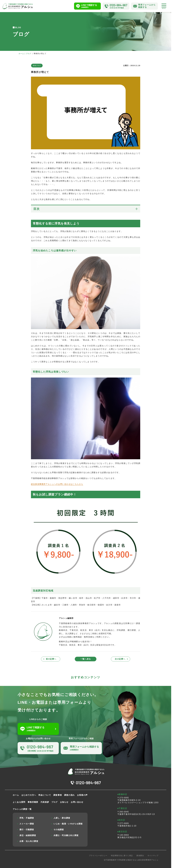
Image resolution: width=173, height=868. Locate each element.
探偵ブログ (37, 66)
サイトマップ (153, 856)
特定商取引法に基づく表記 (122, 856)
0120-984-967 (88, 783)
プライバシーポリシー (98, 856)
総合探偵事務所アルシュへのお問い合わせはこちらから (57, 484)
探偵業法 (140, 856)
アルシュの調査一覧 (22, 809)
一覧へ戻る (86, 659)
